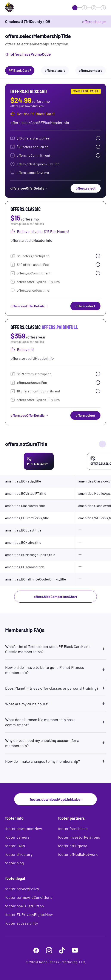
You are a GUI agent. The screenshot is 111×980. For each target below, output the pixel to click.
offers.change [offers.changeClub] (94, 21)
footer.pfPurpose (73, 846)
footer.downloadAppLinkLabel (55, 799)
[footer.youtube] (75, 950)
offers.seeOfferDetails (29, 188)
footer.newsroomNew (24, 828)
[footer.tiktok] (62, 950)
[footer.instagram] (49, 950)
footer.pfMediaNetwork (78, 854)
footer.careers (17, 837)
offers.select (86, 188)
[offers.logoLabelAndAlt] (18, 8)
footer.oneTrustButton (25, 906)
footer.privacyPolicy (22, 889)
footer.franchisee (73, 828)
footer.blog (15, 863)
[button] (55, 648)
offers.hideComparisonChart (55, 596)
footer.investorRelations (79, 837)
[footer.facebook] (36, 950)
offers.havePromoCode (28, 55)
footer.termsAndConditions (29, 897)
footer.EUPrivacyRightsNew (29, 914)
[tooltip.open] (98, 138)
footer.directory (19, 854)
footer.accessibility (22, 923)
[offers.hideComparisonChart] (102, 444)
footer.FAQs (15, 846)
